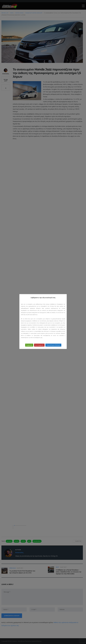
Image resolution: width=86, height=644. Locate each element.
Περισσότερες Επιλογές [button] (53, 345)
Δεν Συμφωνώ (39, 345)
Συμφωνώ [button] (29, 345)
